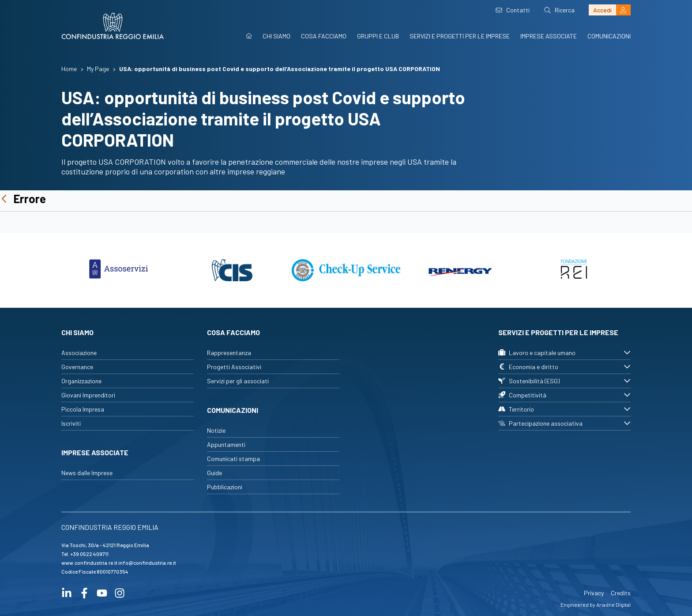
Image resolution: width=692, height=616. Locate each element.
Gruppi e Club (378, 36)
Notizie (216, 430)
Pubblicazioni (225, 487)
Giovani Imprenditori (88, 395)
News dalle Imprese (87, 473)
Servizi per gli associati (238, 381)
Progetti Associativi (234, 367)
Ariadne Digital (613, 605)
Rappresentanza (229, 353)
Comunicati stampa (233, 459)
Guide (214, 473)
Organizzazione (81, 381)
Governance (77, 367)
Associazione (79, 353)
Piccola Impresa (83, 409)
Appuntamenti (226, 444)
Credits (621, 593)
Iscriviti (71, 423)
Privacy (594, 593)
